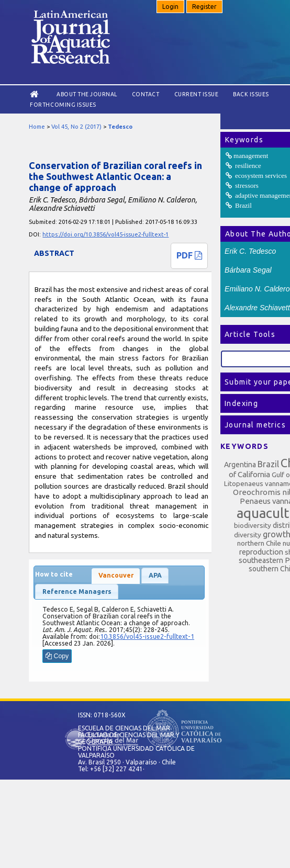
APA (155, 575)
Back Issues (251, 94)
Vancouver (116, 575)
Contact (146, 94)
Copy (57, 656)
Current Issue (197, 94)
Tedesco (120, 127)
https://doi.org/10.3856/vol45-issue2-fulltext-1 (105, 234)
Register (204, 7)
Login (170, 7)
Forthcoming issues (63, 105)
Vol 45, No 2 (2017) (76, 127)
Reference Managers (77, 591)
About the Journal (87, 94)
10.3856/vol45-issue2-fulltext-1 (147, 636)
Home (37, 127)
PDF (189, 255)
